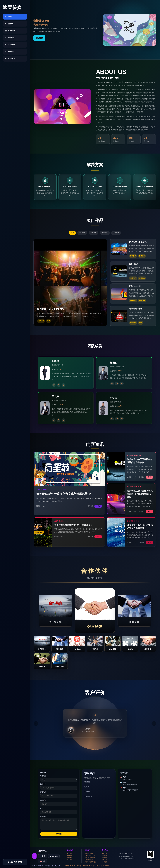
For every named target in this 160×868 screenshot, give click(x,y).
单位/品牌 (43, 800)
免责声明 (107, 866)
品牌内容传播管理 (90, 858)
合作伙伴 (70, 858)
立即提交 (59, 834)
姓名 (42, 808)
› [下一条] (154, 723)
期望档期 (43, 784)
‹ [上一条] (36, 723)
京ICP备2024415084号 (71, 866)
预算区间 (43, 792)
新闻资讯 (70, 855)
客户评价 (70, 853)
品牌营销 (116, 233)
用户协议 (101, 866)
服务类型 (43, 776)
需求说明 (43, 816)
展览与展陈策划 (89, 853)
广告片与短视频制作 (90, 862)
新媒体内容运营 (89, 860)
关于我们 (70, 860)
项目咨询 (104, 855)
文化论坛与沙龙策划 (90, 855)
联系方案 (39, 38)
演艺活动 (82, 233)
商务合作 (104, 860)
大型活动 (105, 233)
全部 (72, 233)
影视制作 (94, 233)
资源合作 (104, 858)
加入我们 (104, 862)
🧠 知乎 (43, 861)
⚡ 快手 (43, 856)
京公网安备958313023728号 (84, 866)
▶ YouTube (54, 856)
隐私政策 (96, 866)
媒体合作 (104, 853)
